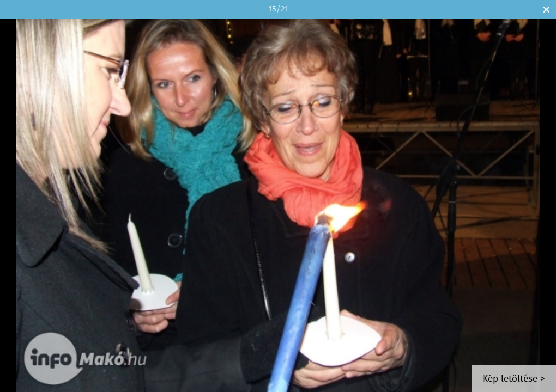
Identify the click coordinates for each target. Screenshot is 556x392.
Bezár (546, 10)
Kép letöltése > (514, 379)
